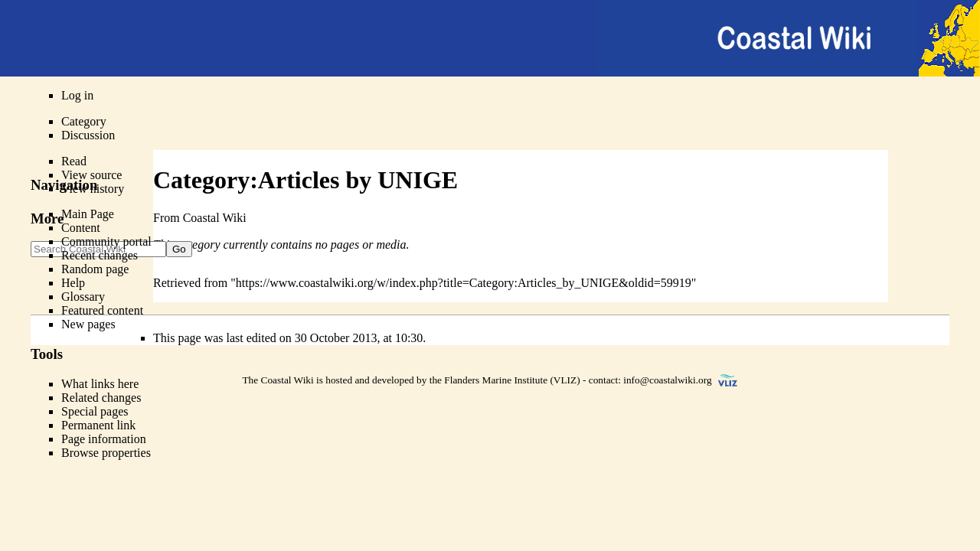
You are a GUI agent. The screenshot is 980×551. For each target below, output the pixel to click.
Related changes (101, 398)
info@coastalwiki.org (667, 380)
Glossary (83, 297)
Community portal (106, 241)
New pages (88, 324)
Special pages (95, 411)
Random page (95, 269)
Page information (104, 439)
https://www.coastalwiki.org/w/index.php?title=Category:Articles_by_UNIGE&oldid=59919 (464, 283)
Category (84, 121)
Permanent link (98, 425)
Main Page (88, 214)
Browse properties (106, 453)
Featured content (102, 310)
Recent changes (100, 255)
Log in (77, 95)
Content (81, 228)
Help (73, 283)
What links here (100, 384)
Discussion (88, 135)
